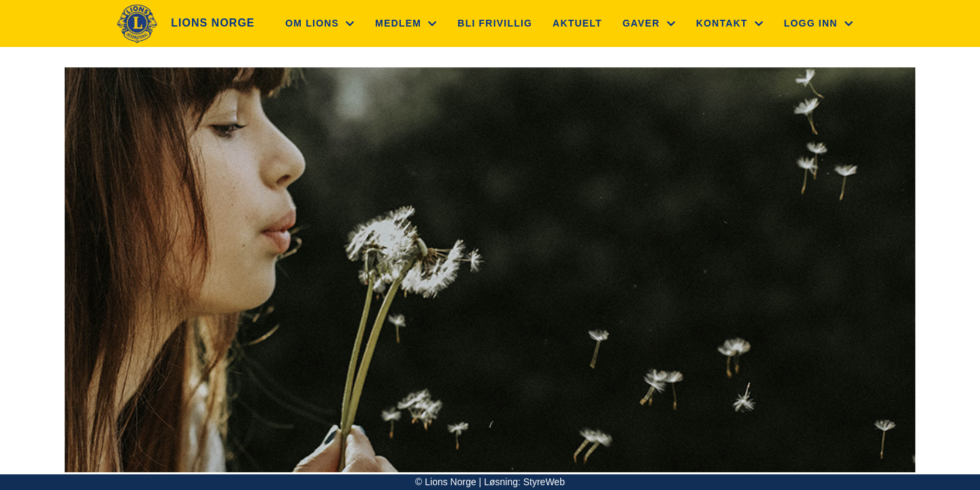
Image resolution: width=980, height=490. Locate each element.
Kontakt (730, 23)
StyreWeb (544, 482)
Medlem (406, 23)
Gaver (649, 23)
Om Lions (320, 23)
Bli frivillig (495, 23)
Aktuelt (577, 23)
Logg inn (819, 23)
